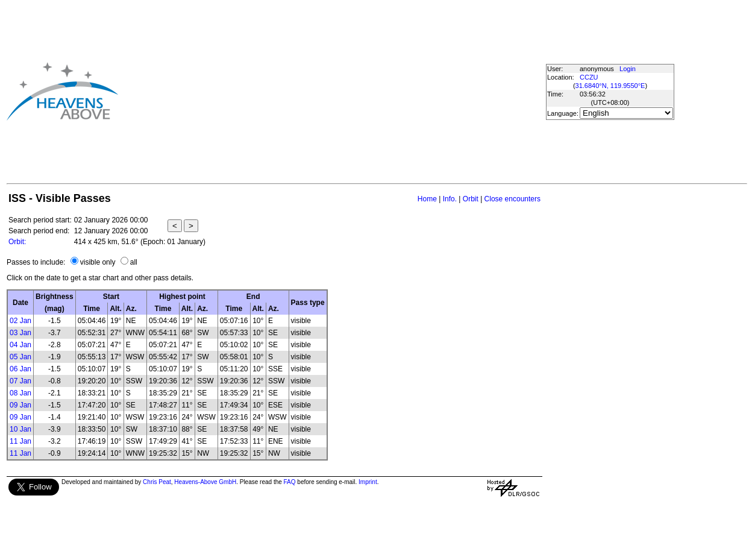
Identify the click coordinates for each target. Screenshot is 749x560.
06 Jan (20, 369)
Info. (450, 199)
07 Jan (20, 381)
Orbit (471, 199)
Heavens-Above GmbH (205, 482)
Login (628, 69)
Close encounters (512, 199)
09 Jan (20, 405)
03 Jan (20, 333)
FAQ (290, 482)
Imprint (368, 482)
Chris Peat (157, 482)
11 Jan (20, 441)
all (134, 262)
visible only (98, 262)
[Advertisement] (328, 91)
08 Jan (20, 393)
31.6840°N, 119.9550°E (610, 86)
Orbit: (17, 242)
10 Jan (20, 429)
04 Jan (20, 345)
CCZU (589, 77)
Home (427, 199)
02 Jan (20, 321)
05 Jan (20, 357)
